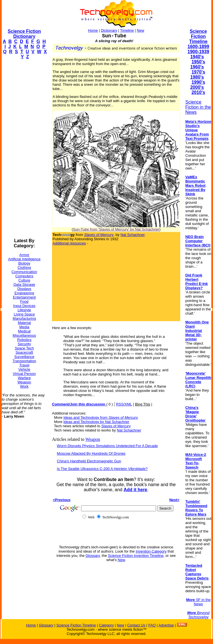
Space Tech (24, 348)
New (140, 30)
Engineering (24, 293)
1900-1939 (198, 52)
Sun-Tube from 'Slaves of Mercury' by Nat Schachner (116, 229)
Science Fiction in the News (198, 107)
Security (24, 344)
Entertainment (24, 297)
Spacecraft (24, 352)
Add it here (135, 490)
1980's (197, 77)
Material (24, 323)
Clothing (24, 268)
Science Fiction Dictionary (24, 34)
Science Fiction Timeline (198, 36)
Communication (24, 272)
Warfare (24, 378)
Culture (24, 280)
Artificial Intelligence (24, 259)
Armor (24, 255)
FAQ (152, 625)
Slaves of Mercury (116, 426)
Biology (24, 263)
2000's (197, 87)
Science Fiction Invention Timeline (136, 556)
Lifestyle (24, 310)
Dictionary (109, 30)
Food (24, 301)
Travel (24, 365)
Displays (24, 289)
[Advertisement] (24, 149)
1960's (197, 67)
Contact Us (136, 625)
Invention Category (151, 551)
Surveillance (24, 357)
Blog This (143, 404)
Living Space (24, 314)
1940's (197, 57)
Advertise (166, 625)
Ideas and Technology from (101, 417)
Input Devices (24, 306)
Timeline (127, 30)
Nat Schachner (132, 235)
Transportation (24, 361)
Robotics (24, 340)
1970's (198, 72)
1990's (198, 82)
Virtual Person (24, 374)
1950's (198, 62)
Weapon (24, 382)
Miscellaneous (24, 335)
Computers (24, 276)
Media (24, 327)
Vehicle (24, 369)
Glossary (93, 556)
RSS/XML (124, 404)
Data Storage (24, 285)
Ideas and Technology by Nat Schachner (96, 422)
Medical (24, 331)
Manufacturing (24, 318)
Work (24, 386)
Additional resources (69, 243)
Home (93, 30)
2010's (198, 92)
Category (106, 625)
